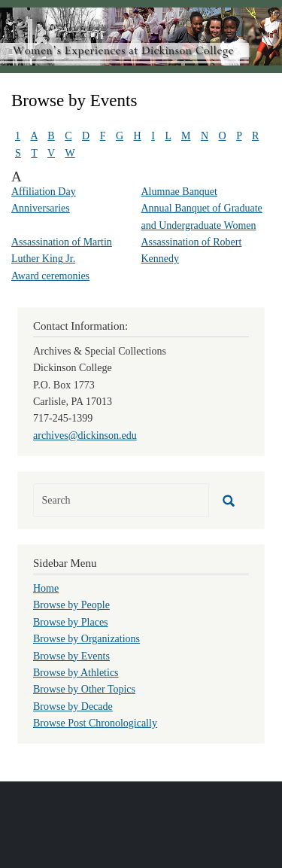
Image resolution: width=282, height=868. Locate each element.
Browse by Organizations (86, 639)
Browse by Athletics (76, 673)
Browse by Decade (73, 707)
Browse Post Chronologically (95, 723)
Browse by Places (71, 622)
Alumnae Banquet (179, 192)
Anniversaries (41, 208)
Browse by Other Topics (84, 689)
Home (46, 588)
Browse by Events (71, 656)
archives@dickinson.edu (85, 436)
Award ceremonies (50, 276)
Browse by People (71, 605)
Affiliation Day (44, 192)
